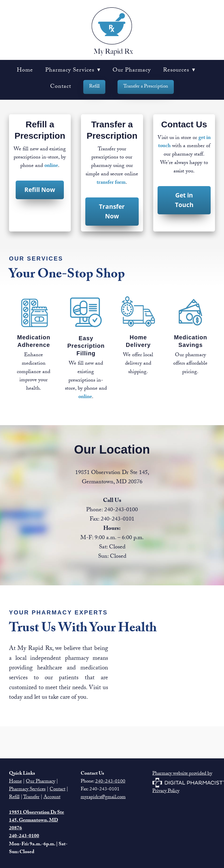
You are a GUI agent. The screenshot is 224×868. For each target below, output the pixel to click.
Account (52, 797)
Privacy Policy (166, 791)
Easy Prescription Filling (86, 346)
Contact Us (184, 124)
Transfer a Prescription (146, 87)
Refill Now (40, 190)
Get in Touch (184, 200)
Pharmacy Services (73, 71)
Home (25, 71)
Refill (94, 87)
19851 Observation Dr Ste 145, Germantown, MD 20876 (37, 821)
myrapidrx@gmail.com (103, 797)
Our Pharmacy (132, 71)
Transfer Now (112, 211)
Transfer (31, 797)
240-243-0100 (110, 782)
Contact (61, 87)
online (51, 166)
